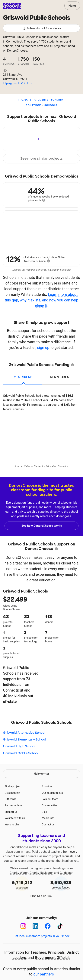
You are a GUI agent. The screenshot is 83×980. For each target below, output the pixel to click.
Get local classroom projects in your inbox (41, 936)
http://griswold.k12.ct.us (17, 83)
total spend (22, 377)
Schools (51, 105)
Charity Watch (19, 873)
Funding (57, 100)
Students (41, 100)
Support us (11, 812)
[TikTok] (60, 926)
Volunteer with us (15, 818)
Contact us (48, 824)
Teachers (38, 952)
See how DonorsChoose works (42, 526)
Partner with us (14, 805)
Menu (72, 6)
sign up (43, 348)
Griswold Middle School (21, 753)
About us (47, 786)
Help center (42, 774)
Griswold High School (19, 746)
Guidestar (66, 873)
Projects (25, 100)
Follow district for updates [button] (41, 28)
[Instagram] (23, 926)
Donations (34, 105)
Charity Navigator (41, 873)
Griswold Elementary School (24, 739)
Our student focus (52, 793)
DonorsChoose (12, 6)
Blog (44, 812)
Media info (48, 818)
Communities (50, 805)
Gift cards (10, 799)
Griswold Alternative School (24, 733)
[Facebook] (48, 926)
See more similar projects (41, 159)
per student (61, 377)
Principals (56, 952)
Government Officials (53, 958)
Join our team (50, 799)
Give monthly (12, 793)
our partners (44, 974)
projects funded (61, 884)
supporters (22, 884)
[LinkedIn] (35, 926)
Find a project (13, 786)
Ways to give (12, 824)
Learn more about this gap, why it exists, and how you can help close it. (41, 300)
